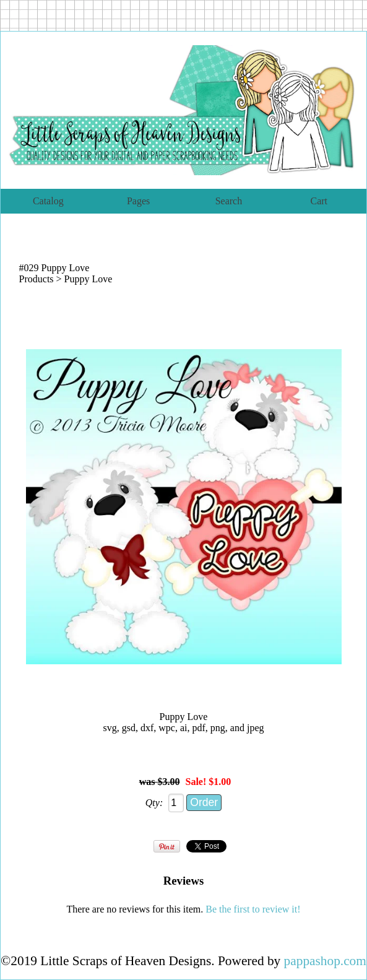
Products (37, 279)
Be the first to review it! (253, 909)
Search (229, 201)
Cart (319, 201)
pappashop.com (325, 961)
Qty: (154, 803)
